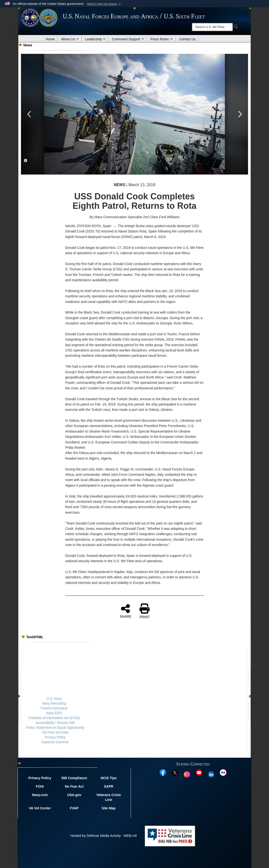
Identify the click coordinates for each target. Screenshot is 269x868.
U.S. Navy (54, 699)
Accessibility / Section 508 (55, 723)
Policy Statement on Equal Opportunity (55, 728)
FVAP (74, 808)
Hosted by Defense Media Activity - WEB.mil (104, 836)
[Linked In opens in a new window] (211, 774)
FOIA (40, 786)
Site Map (109, 808)
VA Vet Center (40, 808)
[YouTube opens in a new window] (199, 772)
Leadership (95, 39)
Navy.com (40, 795)
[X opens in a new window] (175, 772)
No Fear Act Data (55, 732)
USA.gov (74, 795)
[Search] (212, 27)
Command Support (128, 39)
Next (240, 114)
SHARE (126, 611)
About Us (70, 39)
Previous (29, 114)
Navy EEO (54, 713)
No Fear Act (74, 786)
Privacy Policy (55, 737)
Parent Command (54, 708)
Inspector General (55, 742)
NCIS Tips (109, 778)
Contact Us (187, 39)
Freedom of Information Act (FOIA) (54, 718)
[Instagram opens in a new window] (187, 774)
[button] (104, 4)
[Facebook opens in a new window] (163, 772)
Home (50, 39)
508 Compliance (74, 778)
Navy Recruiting (54, 703)
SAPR (109, 786)
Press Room (162, 39)
